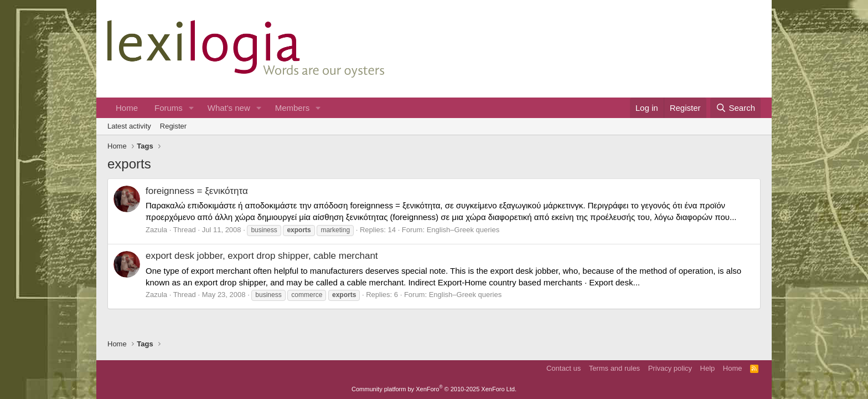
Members (293, 108)
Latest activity (129, 126)
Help (708, 368)
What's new (229, 108)
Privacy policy (670, 368)
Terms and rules (614, 368)
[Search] (735, 108)
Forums (169, 108)
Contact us (564, 368)
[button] (192, 108)
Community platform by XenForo (434, 389)
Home (127, 108)
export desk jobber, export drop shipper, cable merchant (262, 256)
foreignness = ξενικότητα (197, 191)
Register (173, 126)
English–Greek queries (463, 230)
